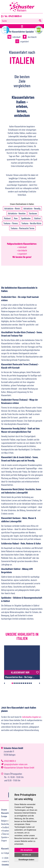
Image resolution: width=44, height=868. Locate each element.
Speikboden (26, 218)
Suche (4, 21)
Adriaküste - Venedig (32, 208)
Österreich (6, 834)
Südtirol (37, 218)
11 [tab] (31, 683)
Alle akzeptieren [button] (26, 850)
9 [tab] (27, 683)
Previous (5, 683)
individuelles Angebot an (31, 717)
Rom (16, 218)
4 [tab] (18, 683)
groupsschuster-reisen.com (16, 764)
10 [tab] (29, 683)
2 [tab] (14, 683)
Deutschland (6, 824)
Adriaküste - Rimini (12, 208)
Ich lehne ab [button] (26, 855)
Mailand (7, 218)
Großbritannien (8, 827)
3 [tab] (16, 683)
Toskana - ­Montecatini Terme (22, 228)
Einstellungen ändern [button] (26, 860)
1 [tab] (12, 683)
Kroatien (6, 831)
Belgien (4, 821)
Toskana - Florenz (11, 223)
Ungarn (4, 840)
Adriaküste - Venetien (17, 213)
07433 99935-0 (10, 761)
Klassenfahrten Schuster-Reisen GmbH (19, 767)
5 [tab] (20, 683)
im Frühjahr (6, 853)
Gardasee (33, 213)
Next (39, 683)
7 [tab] (24, 683)
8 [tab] (25, 683)
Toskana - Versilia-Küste (31, 223)
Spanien (4, 837)
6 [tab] (22, 683)
